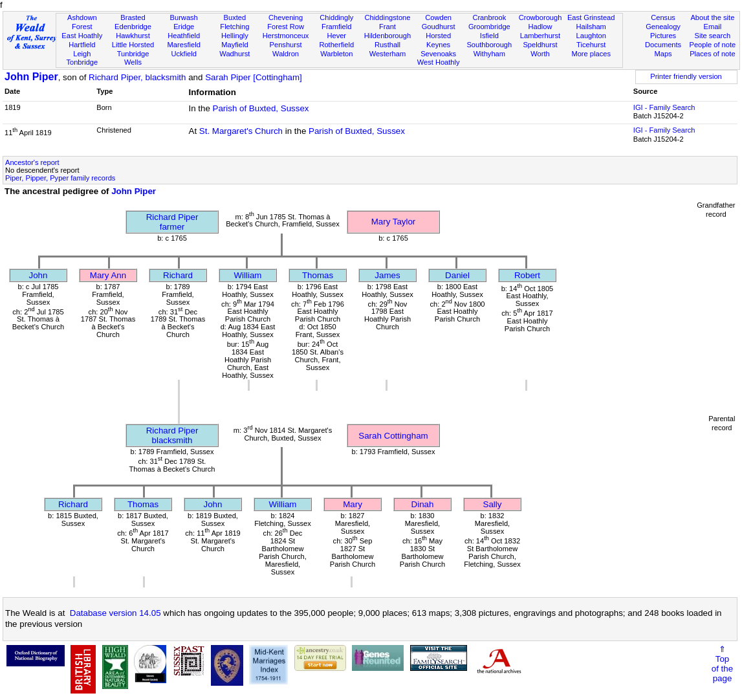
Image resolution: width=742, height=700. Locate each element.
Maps (663, 54)
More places (591, 54)
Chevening (286, 17)
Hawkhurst (133, 36)
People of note (713, 45)
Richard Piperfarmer (172, 222)
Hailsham (591, 27)
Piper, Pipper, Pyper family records (60, 178)
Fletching (235, 27)
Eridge (184, 27)
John (38, 275)
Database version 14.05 (115, 613)
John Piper (31, 77)
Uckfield (184, 54)
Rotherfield (336, 45)
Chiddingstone (387, 17)
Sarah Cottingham (393, 436)
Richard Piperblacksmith (172, 435)
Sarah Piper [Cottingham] (254, 77)
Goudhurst (439, 27)
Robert (527, 275)
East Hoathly (82, 36)
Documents (663, 45)
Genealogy (663, 27)
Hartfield (82, 45)
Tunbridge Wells (133, 58)
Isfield (489, 36)
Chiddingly (336, 17)
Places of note (712, 54)
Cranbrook (489, 17)
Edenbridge (133, 27)
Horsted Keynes (438, 40)
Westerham (388, 54)
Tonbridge (82, 62)
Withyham (489, 54)
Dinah (423, 504)
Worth (540, 54)
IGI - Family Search (664, 107)
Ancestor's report (32, 162)
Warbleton (336, 54)
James (387, 275)
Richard (178, 275)
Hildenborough (387, 36)
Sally (493, 504)
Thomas (318, 275)
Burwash (184, 17)
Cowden (438, 17)
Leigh (82, 54)
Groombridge (489, 27)
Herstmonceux (286, 36)
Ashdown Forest (82, 22)
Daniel (457, 275)
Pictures (663, 36)
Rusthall (387, 45)
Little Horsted (133, 45)
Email (712, 27)
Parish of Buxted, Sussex (261, 108)
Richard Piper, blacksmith (137, 77)
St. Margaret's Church (241, 131)
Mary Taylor (394, 222)
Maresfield (184, 45)
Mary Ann (108, 275)
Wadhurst (235, 54)
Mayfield (235, 45)
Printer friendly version (686, 76)
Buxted (235, 17)
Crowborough (540, 17)
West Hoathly (439, 62)
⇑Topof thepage (722, 664)
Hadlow (540, 27)
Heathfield (184, 36)
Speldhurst (540, 45)
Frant (387, 27)
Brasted (133, 17)
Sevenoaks (438, 54)
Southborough (489, 45)
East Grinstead (591, 17)
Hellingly (235, 36)
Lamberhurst (540, 36)
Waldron (286, 54)
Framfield (336, 27)
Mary (353, 504)
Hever (336, 36)
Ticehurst (591, 45)
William (248, 275)
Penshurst (286, 45)
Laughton (591, 36)
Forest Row (286, 27)
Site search (713, 36)
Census (663, 17)
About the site (712, 17)
